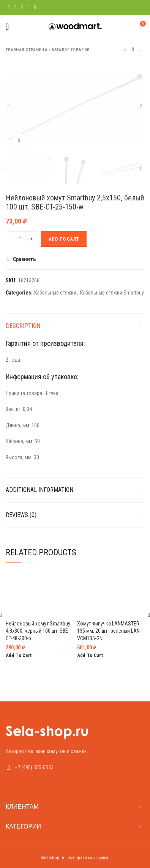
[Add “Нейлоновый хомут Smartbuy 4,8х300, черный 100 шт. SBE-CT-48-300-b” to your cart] (19, 656)
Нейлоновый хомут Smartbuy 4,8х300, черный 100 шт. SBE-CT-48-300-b (38, 631)
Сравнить (24, 259)
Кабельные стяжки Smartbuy (112, 293)
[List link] (75, 767)
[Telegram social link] (35, 8)
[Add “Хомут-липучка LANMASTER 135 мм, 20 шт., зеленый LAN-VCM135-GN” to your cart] (90, 656)
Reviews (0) (21, 515)
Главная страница (27, 50)
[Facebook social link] (9, 8)
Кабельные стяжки (55, 293)
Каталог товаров (71, 50)
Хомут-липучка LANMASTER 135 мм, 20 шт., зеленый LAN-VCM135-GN (109, 631)
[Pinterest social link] (22, 8)
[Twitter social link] (15, 8)
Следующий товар (141, 50)
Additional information (39, 490)
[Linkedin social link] (28, 8)
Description (23, 326)
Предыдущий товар (125, 50)
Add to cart (64, 239)
